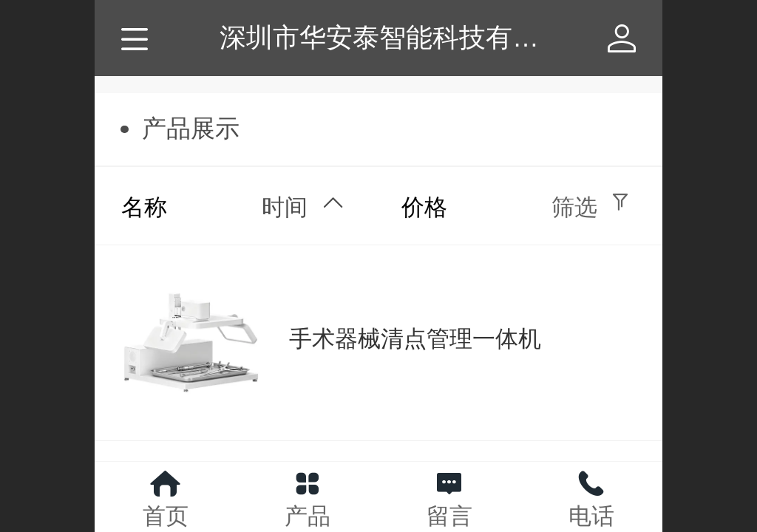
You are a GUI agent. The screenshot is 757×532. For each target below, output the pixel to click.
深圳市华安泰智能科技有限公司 (406, 37)
